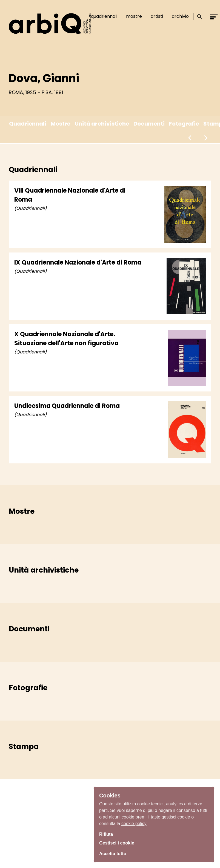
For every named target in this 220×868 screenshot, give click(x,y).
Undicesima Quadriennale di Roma (67, 406)
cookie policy (134, 822)
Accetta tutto (114, 853)
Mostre (134, 16)
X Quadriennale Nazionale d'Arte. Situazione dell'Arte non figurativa (66, 339)
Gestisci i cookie (119, 843)
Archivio (180, 16)
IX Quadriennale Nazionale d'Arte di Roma (78, 262)
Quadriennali (104, 16)
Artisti (157, 16)
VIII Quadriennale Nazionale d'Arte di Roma (70, 195)
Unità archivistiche (102, 124)
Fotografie (184, 124)
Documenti (149, 124)
